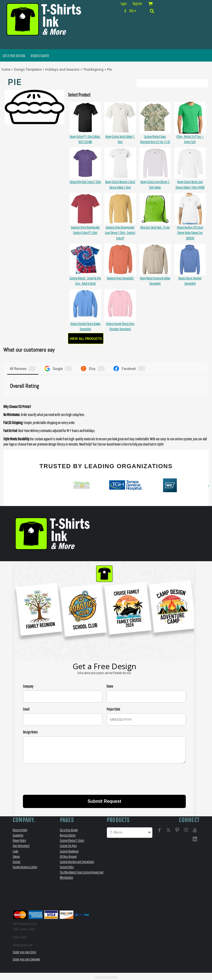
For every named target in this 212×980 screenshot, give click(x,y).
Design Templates (28, 70)
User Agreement (21, 845)
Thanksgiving (93, 70)
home (6, 70)
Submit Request (104, 800)
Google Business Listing (25, 866)
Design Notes (30, 731)
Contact (17, 861)
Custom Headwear (69, 850)
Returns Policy (20, 829)
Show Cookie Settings (106, 976)
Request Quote (68, 834)
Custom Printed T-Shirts (72, 840)
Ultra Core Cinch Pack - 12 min (155, 227)
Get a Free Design (69, 829)
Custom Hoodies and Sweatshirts (77, 861)
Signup (16, 855)
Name (110, 686)
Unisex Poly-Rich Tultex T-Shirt (85, 182)
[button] (132, 11)
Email (26, 708)
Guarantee (18, 834)
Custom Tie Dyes (68, 845)
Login (124, 4)
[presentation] (65, 779)
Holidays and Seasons (62, 70)
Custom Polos (67, 866)
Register (137, 4)
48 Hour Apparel (68, 855)
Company (28, 686)
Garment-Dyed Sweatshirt (120, 278)
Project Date (113, 708)
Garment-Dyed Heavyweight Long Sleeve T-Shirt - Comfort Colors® (120, 233)
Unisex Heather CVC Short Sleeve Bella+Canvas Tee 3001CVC (190, 233)
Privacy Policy (19, 840)
